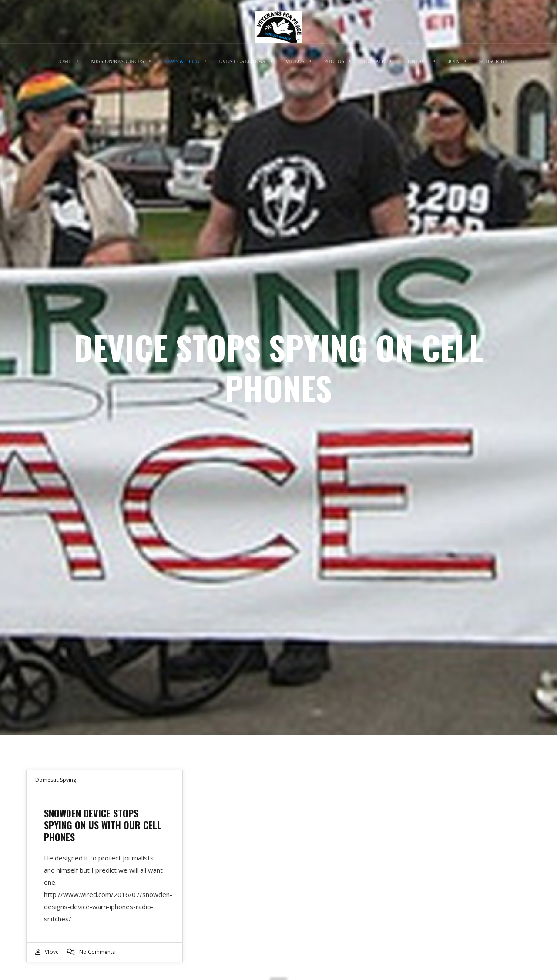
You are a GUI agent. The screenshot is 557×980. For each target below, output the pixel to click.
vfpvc (52, 952)
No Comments (97, 952)
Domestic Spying (56, 780)
